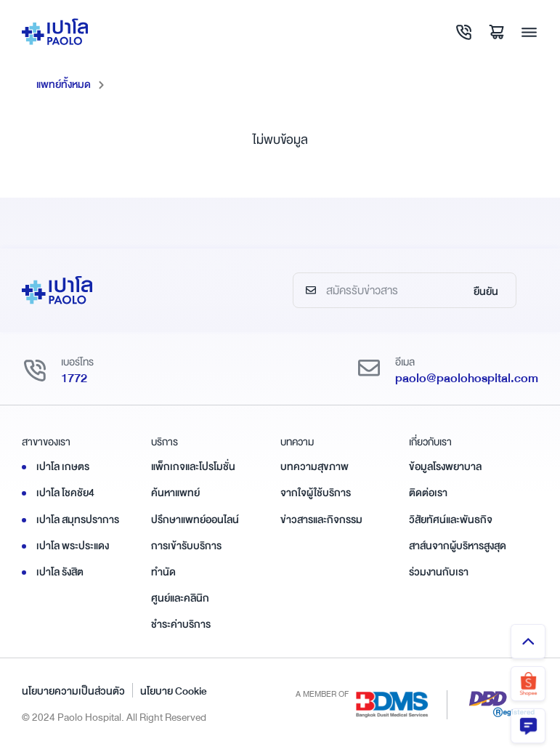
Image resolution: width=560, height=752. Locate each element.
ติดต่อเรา (428, 493)
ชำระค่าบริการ (181, 624)
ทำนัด (163, 572)
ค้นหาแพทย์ (175, 493)
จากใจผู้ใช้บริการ (316, 493)
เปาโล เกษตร (63, 466)
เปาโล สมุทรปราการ (78, 519)
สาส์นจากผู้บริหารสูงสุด (458, 546)
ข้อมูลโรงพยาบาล (445, 466)
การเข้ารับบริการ (186, 546)
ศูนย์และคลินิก (180, 598)
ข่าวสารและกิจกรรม (321, 519)
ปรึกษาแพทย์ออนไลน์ (195, 519)
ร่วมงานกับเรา (439, 572)
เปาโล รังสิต (60, 572)
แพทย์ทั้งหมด (64, 84)
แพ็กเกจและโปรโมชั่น (193, 466)
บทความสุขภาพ (315, 466)
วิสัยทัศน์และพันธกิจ (451, 519)
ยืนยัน (486, 291)
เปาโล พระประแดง (73, 546)
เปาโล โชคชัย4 (65, 493)
